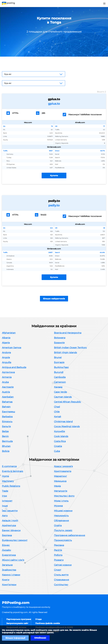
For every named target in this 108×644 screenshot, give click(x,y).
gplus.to (54, 104)
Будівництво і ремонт (15, 540)
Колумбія (59, 431)
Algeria (6, 343)
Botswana (60, 338)
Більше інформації (15, 638)
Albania (6, 338)
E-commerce (9, 466)
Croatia (58, 446)
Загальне (7, 565)
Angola (6, 357)
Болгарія (59, 362)
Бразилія (59, 343)
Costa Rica (60, 441)
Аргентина (8, 372)
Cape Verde (60, 392)
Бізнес (6, 545)
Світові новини (63, 565)
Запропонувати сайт (17, 623)
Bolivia (6, 451)
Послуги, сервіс (63, 530)
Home (5, 476)
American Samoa (12, 348)
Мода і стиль (61, 501)
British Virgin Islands (65, 352)
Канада (58, 387)
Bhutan (6, 446)
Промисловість (63, 540)
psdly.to (54, 205)
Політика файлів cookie (48, 623)
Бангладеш (9, 412)
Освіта (58, 525)
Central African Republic (67, 402)
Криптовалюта (63, 471)
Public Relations (11, 486)
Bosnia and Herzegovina (68, 333)
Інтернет (7, 501)
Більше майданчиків (54, 299)
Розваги (59, 560)
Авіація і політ (10, 521)
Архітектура (9, 525)
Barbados (7, 417)
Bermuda (7, 441)
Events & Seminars (13, 471)
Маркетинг (60, 476)
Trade (5, 491)
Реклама (59, 545)
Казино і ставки (11, 575)
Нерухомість (61, 516)
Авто (5, 516)
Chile (57, 412)
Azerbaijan (8, 397)
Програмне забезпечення (70, 535)
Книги (6, 580)
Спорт (58, 570)
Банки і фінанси (11, 530)
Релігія (58, 550)
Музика (58, 506)
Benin (5, 436)
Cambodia (60, 377)
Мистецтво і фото (64, 496)
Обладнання (61, 521)
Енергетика (9, 555)
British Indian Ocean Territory (70, 348)
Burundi (59, 372)
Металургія (61, 491)
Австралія (8, 387)
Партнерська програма (19, 619)
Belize (5, 431)
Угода (38, 619)
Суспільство (61, 585)
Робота (58, 555)
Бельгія (6, 426)
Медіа (57, 486)
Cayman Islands (63, 397)
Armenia (7, 377)
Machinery (8, 481)
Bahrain (6, 407)
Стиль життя (61, 575)
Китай (58, 417)
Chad (57, 407)
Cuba (57, 451)
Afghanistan (9, 333)
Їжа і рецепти (10, 511)
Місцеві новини (63, 511)
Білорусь (7, 422)
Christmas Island (63, 422)
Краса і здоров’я (63, 466)
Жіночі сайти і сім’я (13, 560)
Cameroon (60, 382)
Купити (54, 176)
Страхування (62, 580)
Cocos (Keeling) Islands (67, 426)
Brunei (58, 357)
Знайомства (9, 570)
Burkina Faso (61, 367)
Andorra (6, 352)
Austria (6, 392)
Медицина (60, 481)
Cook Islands (61, 436)
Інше (5, 506)
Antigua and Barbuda (14, 367)
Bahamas (7, 402)
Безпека (7, 535)
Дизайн (6, 550)
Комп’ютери (9, 585)
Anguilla (7, 362)
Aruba (5, 382)
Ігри (4, 496)
